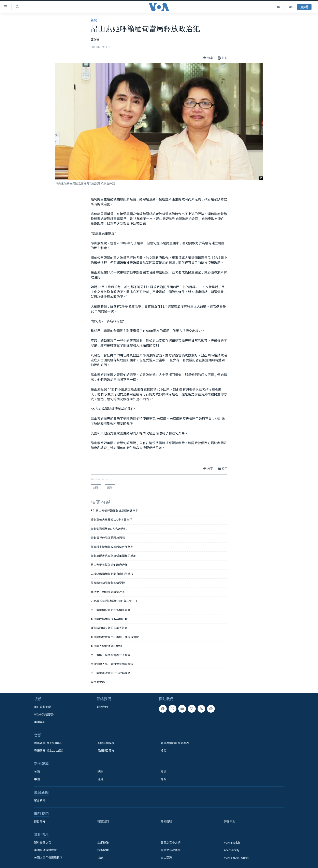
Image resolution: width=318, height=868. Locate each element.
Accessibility (232, 850)
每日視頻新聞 (43, 707)
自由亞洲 (166, 858)
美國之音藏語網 (171, 850)
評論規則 (230, 821)
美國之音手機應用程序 (48, 858)
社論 (100, 858)
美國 (37, 772)
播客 (163, 751)
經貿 (163, 779)
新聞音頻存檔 (106, 743)
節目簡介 (40, 821)
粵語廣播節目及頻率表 (175, 743)
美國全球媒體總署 (45, 850)
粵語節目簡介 (106, 751)
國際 (163, 772)
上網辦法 (103, 843)
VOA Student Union (236, 858)
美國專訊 (40, 722)
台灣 (100, 779)
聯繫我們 (103, 821)
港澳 (100, 772)
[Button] (208, 58)
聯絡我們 (102, 707)
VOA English (232, 843)
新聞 (94, 20)
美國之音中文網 (171, 843)
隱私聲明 (166, 821)
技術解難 (103, 850)
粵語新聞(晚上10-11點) (49, 751)
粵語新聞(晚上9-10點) (48, 743)
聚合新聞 (40, 800)
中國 (37, 779)
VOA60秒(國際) (44, 714)
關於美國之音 (43, 843)
